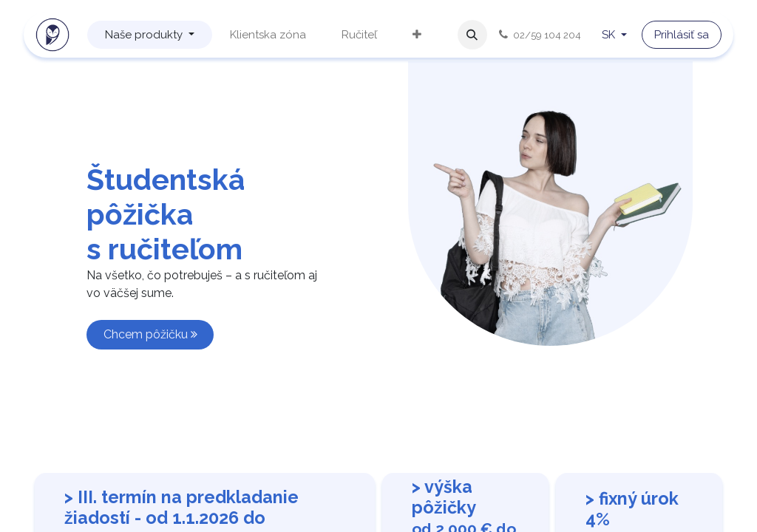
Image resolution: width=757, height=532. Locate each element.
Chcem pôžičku (150, 334)
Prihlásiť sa (682, 35)
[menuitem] (150, 35)
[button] (472, 35)
